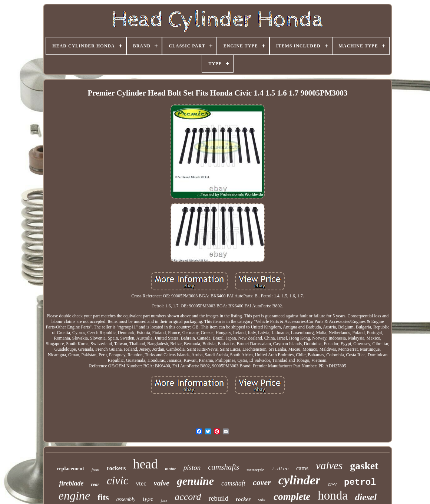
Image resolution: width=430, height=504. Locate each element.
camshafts (224, 467)
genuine (195, 481)
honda (333, 495)
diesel (366, 497)
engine (74, 495)
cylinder (299, 480)
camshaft (233, 483)
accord (188, 497)
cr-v (332, 484)
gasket (364, 466)
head (145, 464)
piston (192, 468)
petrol (360, 482)
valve (162, 483)
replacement (70, 469)
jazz (164, 500)
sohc (262, 500)
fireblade (72, 483)
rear (95, 484)
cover (262, 482)
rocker (243, 499)
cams (302, 468)
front (95, 470)
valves (329, 465)
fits (103, 498)
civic (118, 480)
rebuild (218, 498)
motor (170, 469)
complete (292, 497)
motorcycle (255, 470)
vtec (141, 483)
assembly (126, 499)
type (148, 499)
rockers (116, 468)
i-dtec (280, 469)
